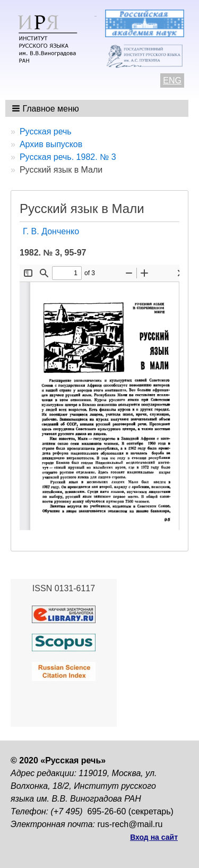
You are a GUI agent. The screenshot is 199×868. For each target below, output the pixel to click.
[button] (46, 108)
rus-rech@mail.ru (130, 824)
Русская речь (46, 131)
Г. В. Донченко (51, 231)
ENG (172, 80)
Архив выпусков (51, 144)
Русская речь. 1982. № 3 (68, 157)
